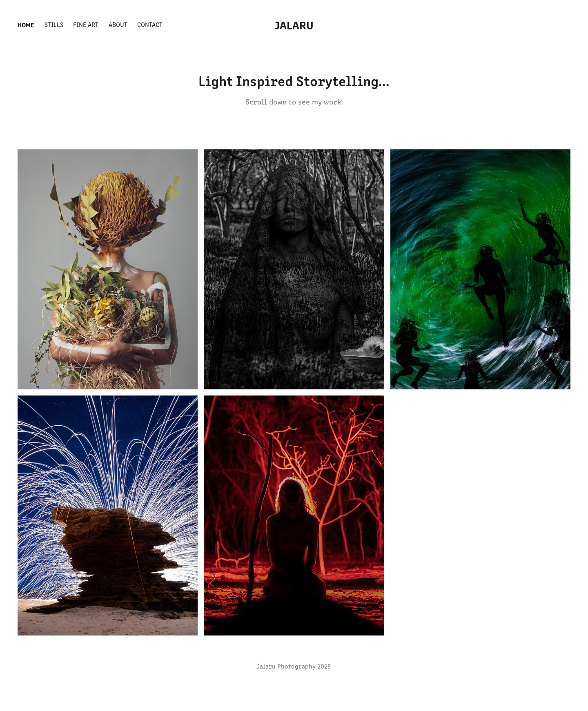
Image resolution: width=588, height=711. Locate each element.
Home (26, 24)
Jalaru (294, 24)
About (118, 24)
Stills (54, 24)
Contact (150, 24)
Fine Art (86, 24)
